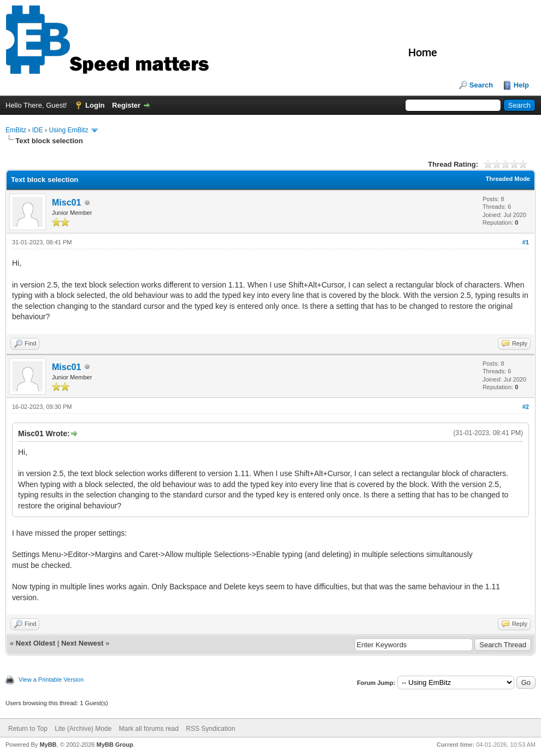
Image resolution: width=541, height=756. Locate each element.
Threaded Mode (508, 179)
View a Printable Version (51, 679)
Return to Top (28, 729)
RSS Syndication (210, 729)
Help (521, 85)
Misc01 (66, 203)
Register (126, 105)
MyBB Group (114, 745)
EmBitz (16, 130)
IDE (38, 130)
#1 (526, 242)
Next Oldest (36, 643)
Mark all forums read (149, 729)
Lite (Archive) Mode (83, 729)
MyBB (48, 745)
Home (423, 52)
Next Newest (82, 643)
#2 (526, 407)
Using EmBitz (68, 130)
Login (95, 105)
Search (481, 85)
